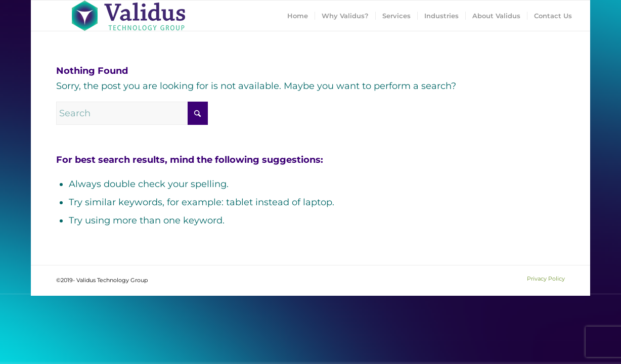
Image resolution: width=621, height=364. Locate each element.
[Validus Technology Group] (128, 16)
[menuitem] (298, 16)
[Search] (132, 113)
